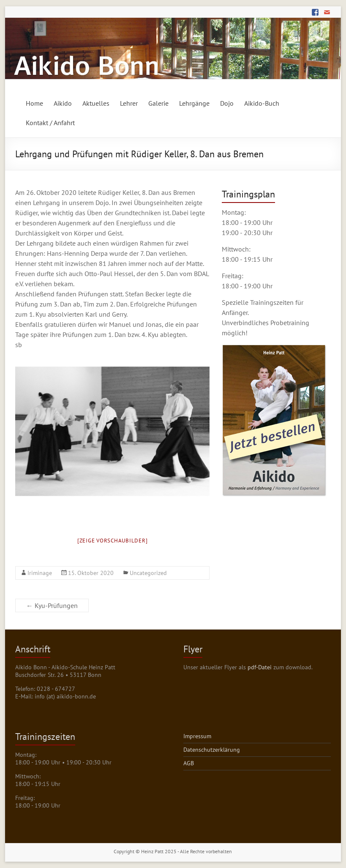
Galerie (158, 103)
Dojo (227, 103)
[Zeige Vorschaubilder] (113, 541)
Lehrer (129, 103)
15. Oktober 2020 (91, 573)
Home (34, 103)
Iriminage (40, 573)
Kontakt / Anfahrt (50, 123)
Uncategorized (148, 573)
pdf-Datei (260, 667)
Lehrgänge (194, 103)
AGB (189, 763)
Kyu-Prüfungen (52, 605)
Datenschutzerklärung (212, 750)
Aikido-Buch (262, 103)
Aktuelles (96, 103)
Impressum (197, 736)
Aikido (63, 103)
